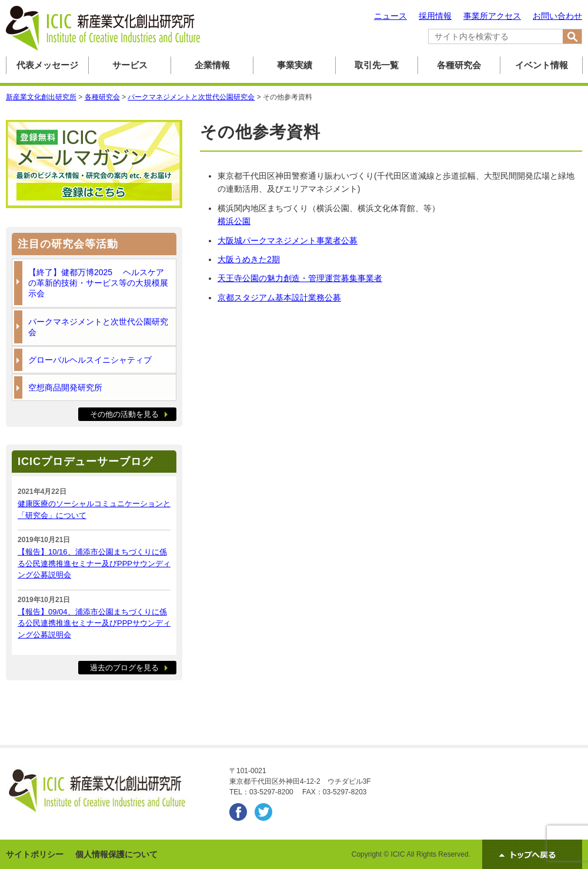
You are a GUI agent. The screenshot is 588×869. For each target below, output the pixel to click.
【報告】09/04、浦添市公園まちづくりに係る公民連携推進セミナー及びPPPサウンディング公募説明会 (94, 623)
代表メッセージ (47, 65)
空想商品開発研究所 (65, 387)
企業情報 (212, 65)
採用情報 (435, 16)
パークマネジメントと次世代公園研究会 (98, 327)
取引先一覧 (377, 65)
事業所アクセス (492, 16)
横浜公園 (234, 221)
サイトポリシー (35, 854)
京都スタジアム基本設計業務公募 (279, 298)
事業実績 (295, 65)
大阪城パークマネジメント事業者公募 (288, 240)
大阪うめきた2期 (249, 259)
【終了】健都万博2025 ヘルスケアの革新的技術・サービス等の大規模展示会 (98, 283)
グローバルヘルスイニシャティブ (90, 360)
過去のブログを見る (124, 668)
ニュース (390, 16)
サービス (130, 65)
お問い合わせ (557, 16)
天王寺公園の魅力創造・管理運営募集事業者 (300, 278)
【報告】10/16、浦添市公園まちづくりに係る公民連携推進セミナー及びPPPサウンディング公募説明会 (94, 563)
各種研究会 (459, 65)
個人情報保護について (116, 854)
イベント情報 (542, 65)
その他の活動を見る (124, 414)
